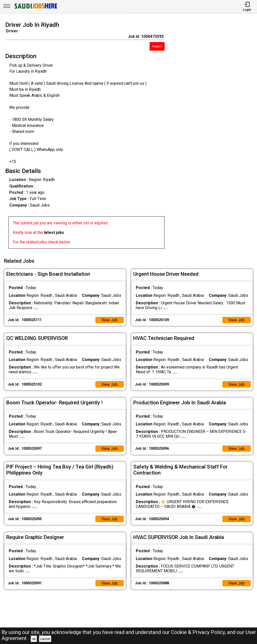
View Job (109, 319)
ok (34, 639)
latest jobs (54, 233)
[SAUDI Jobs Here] (35, 9)
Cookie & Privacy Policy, (199, 632)
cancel (45, 639)
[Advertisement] (214, 137)
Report (157, 46)
